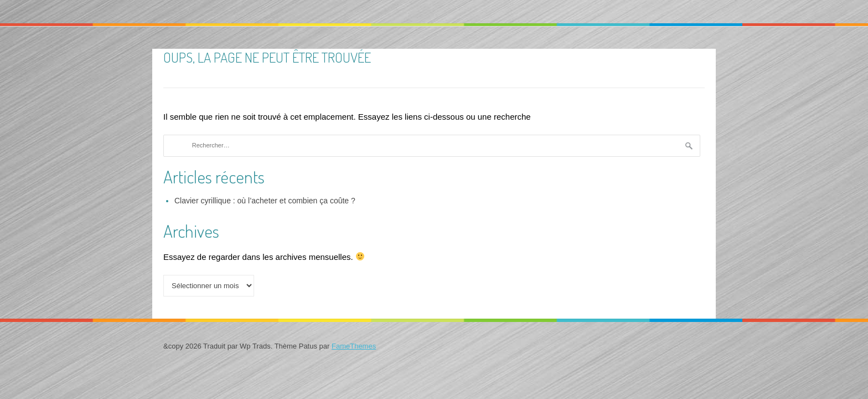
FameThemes (354, 346)
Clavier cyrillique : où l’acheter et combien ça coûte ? (265, 201)
